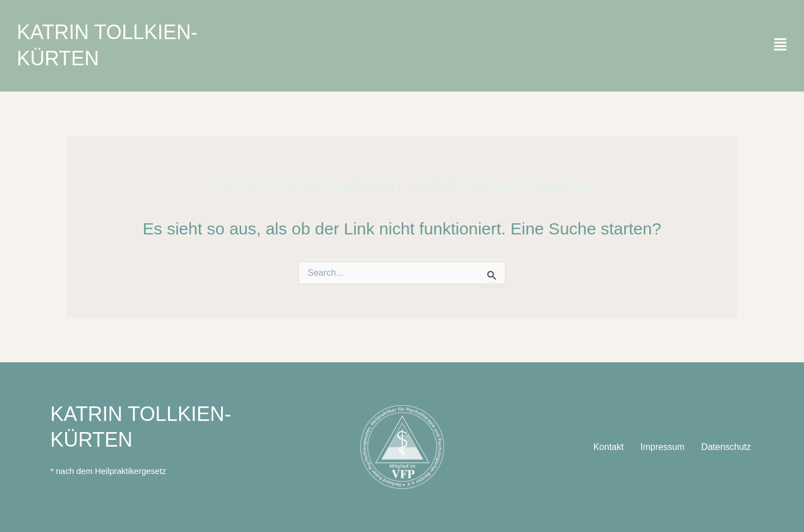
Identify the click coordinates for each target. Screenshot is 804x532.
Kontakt (609, 447)
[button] (780, 45)
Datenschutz (726, 447)
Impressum (662, 447)
